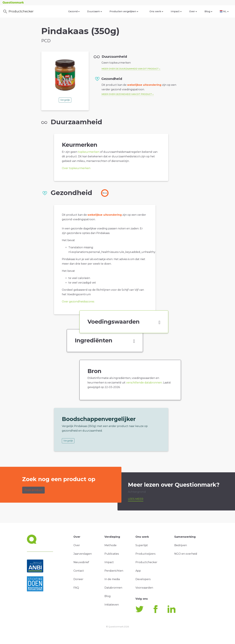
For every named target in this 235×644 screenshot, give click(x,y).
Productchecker (18, 12)
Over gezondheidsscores (78, 302)
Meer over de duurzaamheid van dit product (130, 69)
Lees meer (136, 499)
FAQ (76, 588)
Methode (110, 545)
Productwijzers (145, 554)
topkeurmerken (89, 152)
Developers (143, 579)
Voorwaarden (144, 588)
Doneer (78, 579)
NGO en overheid (186, 554)
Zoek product (33, 490)
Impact (176, 11)
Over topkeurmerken (76, 168)
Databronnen (113, 588)
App (138, 571)
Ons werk (156, 11)
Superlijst (142, 545)
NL (224, 11)
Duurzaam (95, 11)
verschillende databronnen (144, 383)
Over (193, 11)
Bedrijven (181, 545)
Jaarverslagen (83, 554)
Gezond (74, 11)
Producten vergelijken (124, 11)
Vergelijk (65, 100)
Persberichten (114, 571)
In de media (112, 579)
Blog (208, 11)
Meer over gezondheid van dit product (127, 94)
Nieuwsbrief (81, 562)
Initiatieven (112, 605)
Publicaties (112, 554)
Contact (79, 571)
